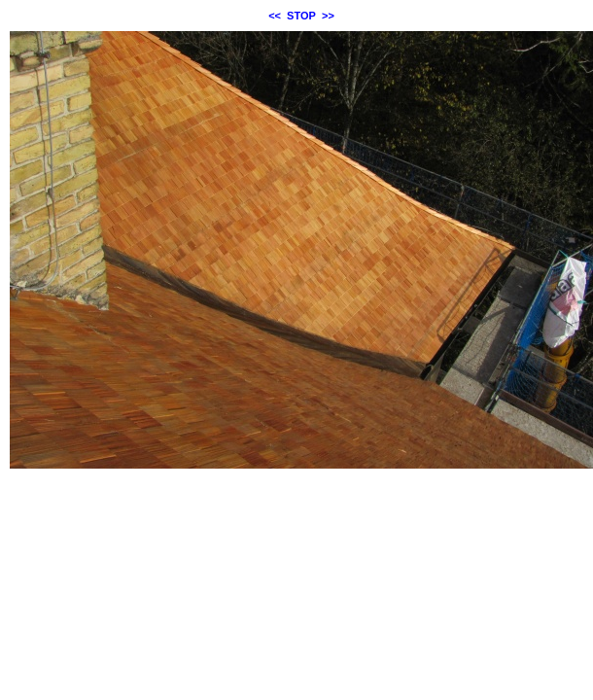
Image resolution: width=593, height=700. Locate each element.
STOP (301, 16)
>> (328, 16)
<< (275, 16)
